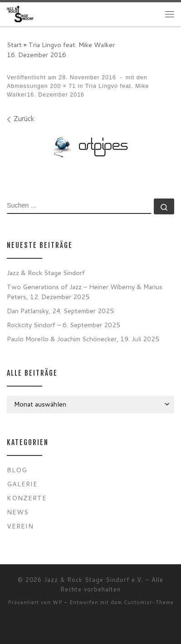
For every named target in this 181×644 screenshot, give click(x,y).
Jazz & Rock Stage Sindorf (46, 273)
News (18, 512)
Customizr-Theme (149, 602)
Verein (20, 526)
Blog (17, 470)
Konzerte (27, 498)
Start (14, 45)
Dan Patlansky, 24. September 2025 (60, 311)
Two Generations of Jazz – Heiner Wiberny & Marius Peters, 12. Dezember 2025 (85, 292)
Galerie (22, 484)
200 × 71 (62, 86)
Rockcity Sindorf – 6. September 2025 (64, 325)
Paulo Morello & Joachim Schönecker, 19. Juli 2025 (83, 339)
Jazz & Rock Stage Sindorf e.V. (94, 580)
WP (58, 602)
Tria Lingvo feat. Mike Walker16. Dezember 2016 (61, 50)
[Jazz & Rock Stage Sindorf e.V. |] (20, 14)
